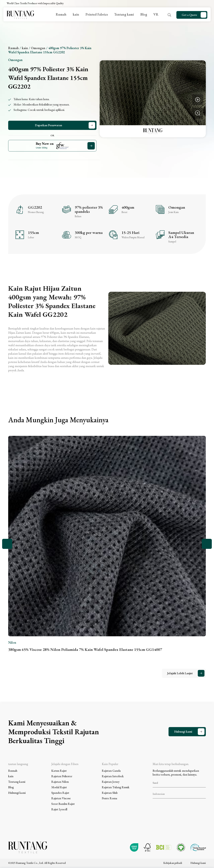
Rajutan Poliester (62, 776)
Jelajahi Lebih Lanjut (180, 673)
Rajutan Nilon (60, 782)
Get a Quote (189, 15)
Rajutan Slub (110, 793)
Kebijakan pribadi (173, 863)
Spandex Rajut (60, 793)
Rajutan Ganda (111, 771)
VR (156, 14)
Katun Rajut (59, 771)
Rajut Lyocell (59, 809)
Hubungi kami (183, 731)
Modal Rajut (59, 787)
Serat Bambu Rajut (63, 804)
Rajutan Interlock (113, 776)
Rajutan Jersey (111, 782)
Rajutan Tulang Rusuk (116, 787)
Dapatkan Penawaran (48, 125)
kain (76, 14)
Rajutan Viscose (61, 798)
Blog (144, 14)
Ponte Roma (110, 798)
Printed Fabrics (97, 14)
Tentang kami (124, 14)
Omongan (38, 48)
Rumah (61, 14)
